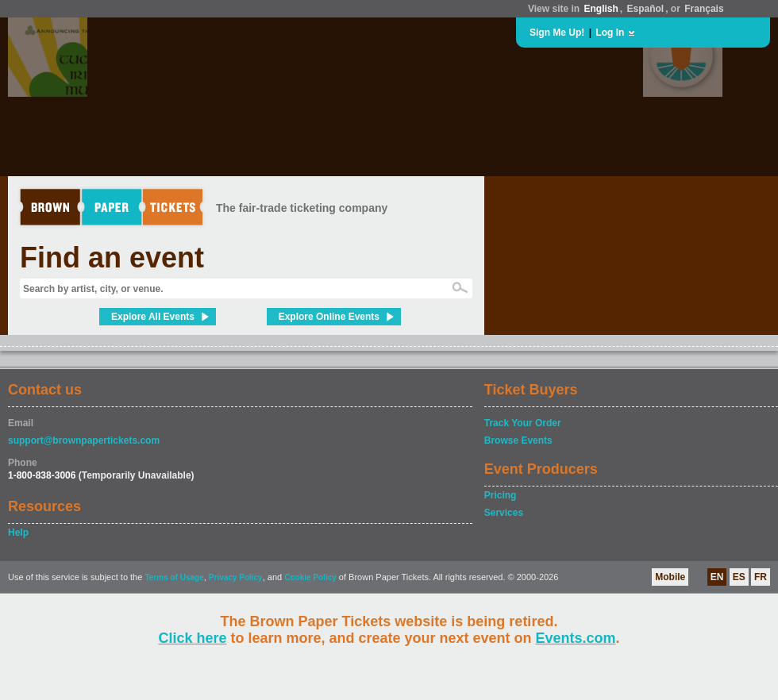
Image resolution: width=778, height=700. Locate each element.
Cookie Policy (310, 577)
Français (704, 9)
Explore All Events (153, 317)
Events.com (576, 638)
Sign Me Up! (557, 33)
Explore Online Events (329, 317)
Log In (610, 33)
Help (18, 533)
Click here (192, 638)
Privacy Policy (236, 577)
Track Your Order (523, 423)
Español (646, 9)
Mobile (670, 577)
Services (504, 513)
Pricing (501, 495)
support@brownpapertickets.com (84, 440)
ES (739, 577)
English (601, 9)
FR (761, 577)
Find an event (112, 258)
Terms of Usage (174, 577)
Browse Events (518, 440)
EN (717, 577)
